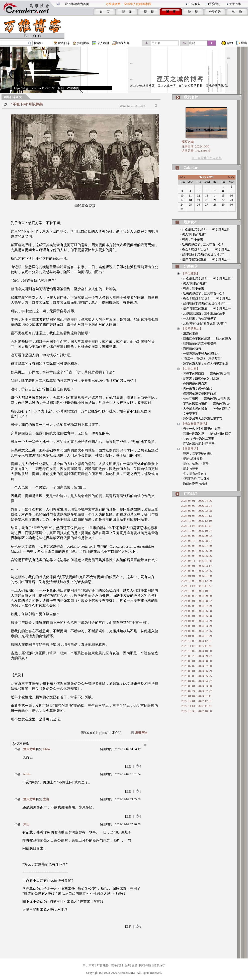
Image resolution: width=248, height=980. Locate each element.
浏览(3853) (88, 733)
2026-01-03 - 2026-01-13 (197, 516)
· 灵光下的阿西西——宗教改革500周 (206, 374)
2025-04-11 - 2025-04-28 (197, 561)
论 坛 (193, 12)
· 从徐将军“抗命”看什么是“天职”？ (204, 323)
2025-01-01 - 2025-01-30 (197, 576)
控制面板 (83, 43)
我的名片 (191, 97)
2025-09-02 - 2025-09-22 (197, 536)
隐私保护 (159, 965)
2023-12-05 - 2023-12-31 (197, 641)
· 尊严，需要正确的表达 (197, 454)
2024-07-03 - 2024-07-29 (197, 606)
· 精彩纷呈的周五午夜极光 (199, 344)
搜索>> (39, 43)
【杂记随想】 (191, 273)
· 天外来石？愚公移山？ (197, 389)
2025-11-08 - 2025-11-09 (196, 526)
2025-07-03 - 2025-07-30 (197, 546)
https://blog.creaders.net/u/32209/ (34, 88)
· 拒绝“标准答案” (193, 459)
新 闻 (127, 12)
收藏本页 (73, 88)
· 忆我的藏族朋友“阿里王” (199, 444)
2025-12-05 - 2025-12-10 (197, 521)
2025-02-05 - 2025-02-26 (197, 571)
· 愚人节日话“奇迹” (193, 234)
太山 (46, 799)
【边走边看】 (191, 369)
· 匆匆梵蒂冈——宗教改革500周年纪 (206, 399)
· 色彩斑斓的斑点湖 (194, 384)
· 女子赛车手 (190, 414)
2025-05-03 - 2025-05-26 (197, 556)
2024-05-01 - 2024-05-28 (197, 616)
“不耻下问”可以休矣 (27, 104)
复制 (61, 88)
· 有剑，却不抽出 (192, 239)
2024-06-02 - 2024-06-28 (197, 611)
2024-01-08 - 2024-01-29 (197, 636)
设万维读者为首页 (77, 4)
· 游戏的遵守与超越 (194, 484)
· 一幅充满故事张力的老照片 (200, 354)
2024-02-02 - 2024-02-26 (197, 631)
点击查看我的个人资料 (207, 158)
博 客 (171, 12)
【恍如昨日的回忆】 (195, 424)
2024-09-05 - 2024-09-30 (197, 596)
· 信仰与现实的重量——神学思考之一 (205, 259)
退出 (244, 43)
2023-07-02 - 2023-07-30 (197, 666)
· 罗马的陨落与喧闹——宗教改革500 (206, 404)
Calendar (191, 168)
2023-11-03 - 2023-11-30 (196, 646)
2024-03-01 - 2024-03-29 (197, 626)
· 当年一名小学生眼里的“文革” (202, 429)
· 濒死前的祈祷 (191, 349)
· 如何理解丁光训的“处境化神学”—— (205, 254)
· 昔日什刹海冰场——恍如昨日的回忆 (206, 434)
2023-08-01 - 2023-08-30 (197, 661)
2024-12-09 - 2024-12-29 (197, 581)
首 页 (105, 12)
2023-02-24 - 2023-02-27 (197, 691)
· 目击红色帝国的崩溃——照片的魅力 (206, 339)
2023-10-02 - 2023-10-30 (197, 651)
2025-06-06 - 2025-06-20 (197, 551)
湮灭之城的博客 (180, 79)
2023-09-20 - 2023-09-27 (197, 656)
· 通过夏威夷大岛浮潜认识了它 (202, 419)
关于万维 (235, 4)
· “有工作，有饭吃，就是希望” (202, 359)
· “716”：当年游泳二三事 (198, 439)
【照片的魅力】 (192, 329)
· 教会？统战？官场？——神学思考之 (205, 249)
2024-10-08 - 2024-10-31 (197, 591)
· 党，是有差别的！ (194, 474)
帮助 (230, 43)
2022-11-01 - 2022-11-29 (196, 706)
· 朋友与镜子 (190, 469)
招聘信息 (131, 965)
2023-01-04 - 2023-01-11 (197, 696)
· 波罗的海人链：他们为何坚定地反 (205, 364)
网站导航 (145, 965)
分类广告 (215, 12)
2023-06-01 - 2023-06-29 (197, 671)
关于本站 (89, 965)
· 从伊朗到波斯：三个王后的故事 (203, 313)
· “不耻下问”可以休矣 (196, 479)
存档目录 (191, 494)
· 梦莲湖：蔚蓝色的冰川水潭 (200, 379)
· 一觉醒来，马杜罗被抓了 (199, 318)
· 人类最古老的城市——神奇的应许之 (206, 409)
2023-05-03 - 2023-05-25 (197, 676)
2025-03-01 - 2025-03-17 (197, 566)
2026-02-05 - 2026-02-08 (197, 511)
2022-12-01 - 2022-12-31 (197, 701)
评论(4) (116, 733)
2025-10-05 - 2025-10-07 (197, 531)
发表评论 (141, 733)
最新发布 (191, 222)
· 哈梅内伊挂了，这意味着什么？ (202, 244)
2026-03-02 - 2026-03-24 (197, 506)
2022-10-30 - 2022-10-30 (197, 711)
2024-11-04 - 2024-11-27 (196, 586)
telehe (47, 749)
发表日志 (64, 43)
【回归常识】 (191, 449)
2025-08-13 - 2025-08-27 (197, 541)
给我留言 (123, 43)
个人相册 (103, 43)
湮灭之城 (29, 749)
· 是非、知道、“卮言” (196, 464)
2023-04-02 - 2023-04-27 (197, 681)
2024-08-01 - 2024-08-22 (197, 601)
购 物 (237, 12)
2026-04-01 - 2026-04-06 (197, 501)
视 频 (149, 12)
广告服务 (194, 4)
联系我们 (214, 4)
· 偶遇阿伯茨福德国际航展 (199, 394)
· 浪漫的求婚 (190, 334)
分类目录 (191, 266)
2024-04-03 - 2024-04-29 (197, 621)
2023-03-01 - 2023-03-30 (197, 686)
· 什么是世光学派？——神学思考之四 (205, 229)
